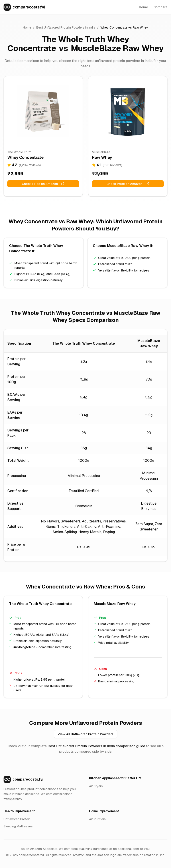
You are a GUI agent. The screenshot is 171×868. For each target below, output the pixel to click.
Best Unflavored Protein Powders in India (66, 27)
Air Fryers (96, 786)
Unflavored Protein (17, 819)
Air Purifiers (97, 819)
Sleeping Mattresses (18, 826)
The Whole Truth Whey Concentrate (68, 44)
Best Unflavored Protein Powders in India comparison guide (96, 746)
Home (144, 7)
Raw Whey (140, 27)
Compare (160, 7)
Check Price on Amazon (43, 184)
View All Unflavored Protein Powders (86, 734)
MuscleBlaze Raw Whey (117, 48)
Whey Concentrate (114, 27)
